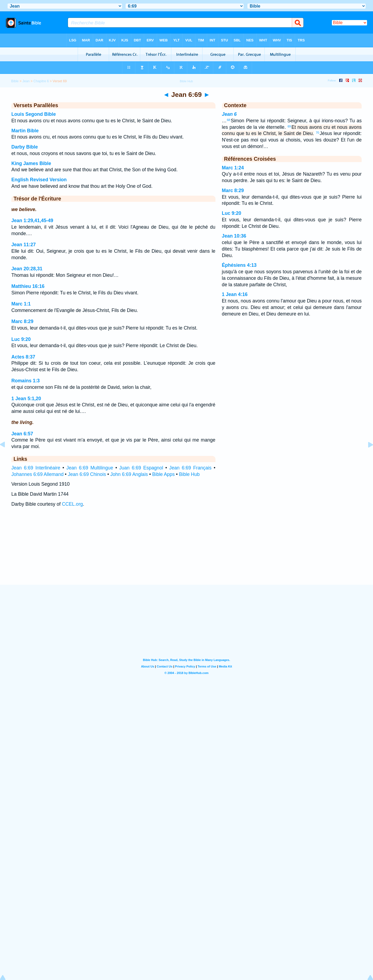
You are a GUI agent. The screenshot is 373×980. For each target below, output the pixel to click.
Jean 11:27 (24, 245)
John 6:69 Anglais (129, 474)
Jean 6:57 (22, 434)
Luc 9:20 (21, 339)
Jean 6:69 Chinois (87, 474)
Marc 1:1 (21, 304)
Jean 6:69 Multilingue (90, 468)
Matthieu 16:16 (28, 286)
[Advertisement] (186, 551)
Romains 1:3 (26, 381)
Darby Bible (25, 147)
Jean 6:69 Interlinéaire (36, 468)
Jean (26, 81)
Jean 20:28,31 (27, 269)
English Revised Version (39, 180)
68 (228, 120)
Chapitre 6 (41, 81)
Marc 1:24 (233, 168)
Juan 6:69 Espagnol (141, 468)
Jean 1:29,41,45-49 (32, 221)
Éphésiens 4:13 (239, 265)
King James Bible (31, 163)
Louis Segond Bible (34, 114)
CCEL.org (72, 504)
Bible (15, 81)
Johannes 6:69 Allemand (37, 474)
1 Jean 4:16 (235, 294)
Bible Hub (189, 474)
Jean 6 (229, 114)
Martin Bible (25, 131)
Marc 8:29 (22, 321)
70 (318, 133)
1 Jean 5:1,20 (26, 399)
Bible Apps (163, 474)
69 (289, 126)
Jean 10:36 (234, 236)
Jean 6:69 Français (190, 468)
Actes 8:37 (23, 357)
